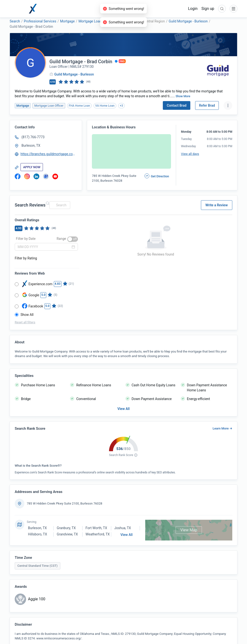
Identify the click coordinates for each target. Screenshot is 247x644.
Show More (183, 96)
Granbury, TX (66, 528)
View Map (189, 530)
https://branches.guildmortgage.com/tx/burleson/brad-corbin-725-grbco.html (49, 154)
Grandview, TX (67, 534)
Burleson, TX (31, 145)
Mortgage (67, 21)
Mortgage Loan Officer (95, 21)
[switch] (73, 239)
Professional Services (40, 21)
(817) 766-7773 (33, 137)
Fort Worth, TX (96, 528)
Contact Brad (177, 105)
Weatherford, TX (98, 534)
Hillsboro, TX (38, 534)
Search (15, 21)
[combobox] (59, 205)
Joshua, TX (123, 528)
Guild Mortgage (128, 21)
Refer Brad (207, 105)
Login (193, 9)
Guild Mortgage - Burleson (188, 21)
